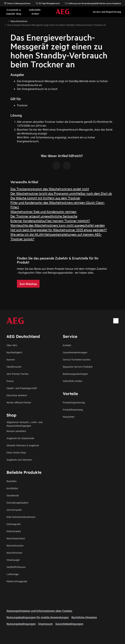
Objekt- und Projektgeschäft (22, 388)
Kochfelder (12, 488)
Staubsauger (13, 560)
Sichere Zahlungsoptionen (17, 3)
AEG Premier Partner (18, 374)
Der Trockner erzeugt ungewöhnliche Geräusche (44, 216)
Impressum (46, 624)
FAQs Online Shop (16, 452)
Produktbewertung (73, 409)
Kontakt (67, 345)
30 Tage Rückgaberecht (48, 3)
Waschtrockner (14, 553)
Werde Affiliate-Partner (19, 402)
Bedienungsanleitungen (75, 374)
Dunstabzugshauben (17, 502)
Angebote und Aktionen (19, 460)
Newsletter (69, 417)
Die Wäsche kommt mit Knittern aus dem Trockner (45, 198)
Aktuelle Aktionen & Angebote (23, 445)
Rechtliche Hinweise (84, 617)
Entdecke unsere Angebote (108, 3)
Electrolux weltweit (17, 395)
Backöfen (11, 481)
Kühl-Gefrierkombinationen (21, 517)
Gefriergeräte (14, 524)
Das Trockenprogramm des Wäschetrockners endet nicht (50, 189)
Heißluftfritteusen (16, 567)
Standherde (13, 495)
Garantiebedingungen (69, 624)
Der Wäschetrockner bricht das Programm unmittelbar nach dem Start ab (61, 193)
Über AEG (12, 345)
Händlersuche (14, 367)
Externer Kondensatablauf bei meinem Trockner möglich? (50, 221)
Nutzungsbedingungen (21, 624)
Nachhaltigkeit (14, 352)
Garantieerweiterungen (75, 352)
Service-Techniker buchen (77, 359)
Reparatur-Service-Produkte (78, 367)
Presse (10, 381)
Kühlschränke (14, 531)
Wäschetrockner (15, 545)
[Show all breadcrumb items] (5, 21)
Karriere (11, 359)
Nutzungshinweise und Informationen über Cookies (39, 611)
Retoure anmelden (16, 431)
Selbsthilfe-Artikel (73, 381)
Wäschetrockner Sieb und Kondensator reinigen (43, 211)
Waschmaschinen (16, 538)
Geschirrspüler (14, 510)
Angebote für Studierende (20, 438)
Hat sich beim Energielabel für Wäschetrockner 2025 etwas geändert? (59, 230)
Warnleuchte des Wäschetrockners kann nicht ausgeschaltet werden (58, 225)
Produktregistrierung (74, 402)
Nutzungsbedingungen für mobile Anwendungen (38, 617)
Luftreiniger (13, 574)
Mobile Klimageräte (17, 581)
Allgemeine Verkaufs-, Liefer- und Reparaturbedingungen (24, 424)
